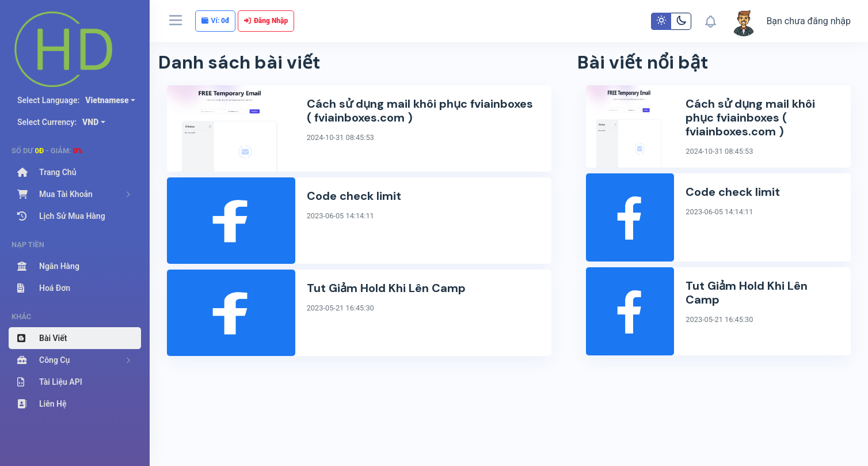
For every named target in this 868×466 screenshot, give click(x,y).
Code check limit (354, 196)
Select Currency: (58, 122)
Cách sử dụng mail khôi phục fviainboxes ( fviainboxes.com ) (420, 111)
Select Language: (73, 100)
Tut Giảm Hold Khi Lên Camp (386, 288)
